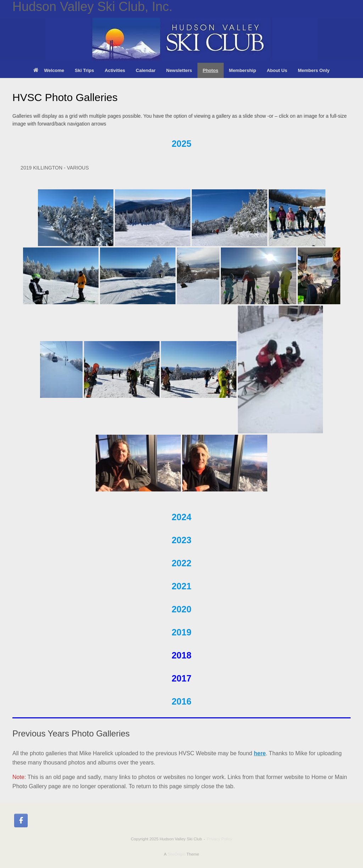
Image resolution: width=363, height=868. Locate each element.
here (260, 753)
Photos (211, 70)
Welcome (49, 70)
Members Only (314, 70)
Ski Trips (84, 70)
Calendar (146, 70)
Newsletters (179, 70)
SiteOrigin (176, 854)
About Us (277, 70)
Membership (243, 70)
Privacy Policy (219, 839)
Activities (115, 70)
